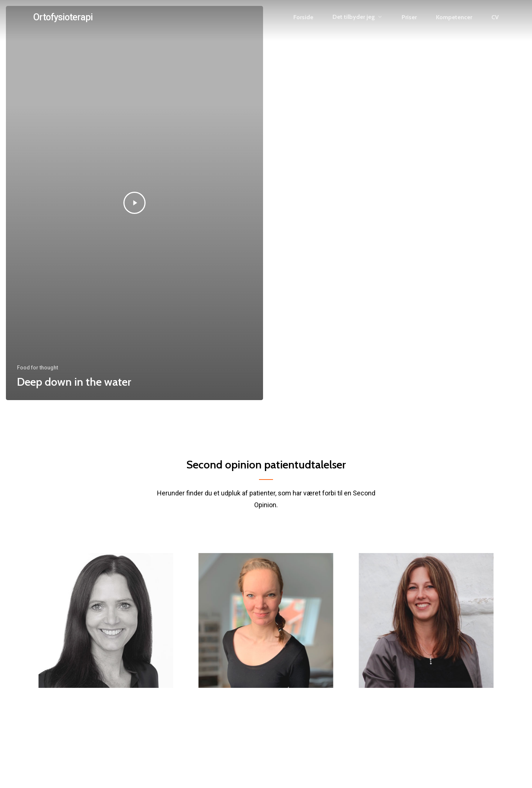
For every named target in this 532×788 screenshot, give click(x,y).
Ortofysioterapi (63, 17)
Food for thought (37, 368)
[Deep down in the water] (134, 203)
